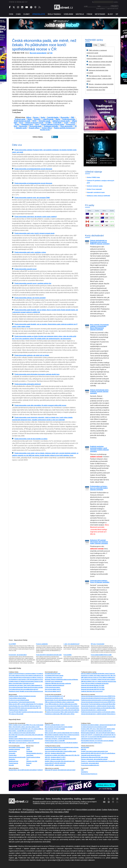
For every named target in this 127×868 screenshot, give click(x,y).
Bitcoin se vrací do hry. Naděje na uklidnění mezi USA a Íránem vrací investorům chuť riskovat (62, 706)
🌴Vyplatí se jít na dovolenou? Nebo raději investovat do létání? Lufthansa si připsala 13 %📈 (62, 712)
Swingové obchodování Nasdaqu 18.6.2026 (93, 685)
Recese (36, 117)
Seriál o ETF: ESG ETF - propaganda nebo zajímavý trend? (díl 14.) (98, 735)
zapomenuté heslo (113, 9)
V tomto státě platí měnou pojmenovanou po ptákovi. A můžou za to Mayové (26, 678)
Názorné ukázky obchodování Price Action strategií (59, 727)
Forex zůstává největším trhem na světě (101, 655)
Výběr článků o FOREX (61, 812)
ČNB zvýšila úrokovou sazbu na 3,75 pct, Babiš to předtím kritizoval (99, 678)
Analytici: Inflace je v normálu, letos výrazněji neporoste (60, 761)
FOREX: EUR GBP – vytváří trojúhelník (55, 765)
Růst (15, 126)
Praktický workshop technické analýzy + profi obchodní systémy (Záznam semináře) (99, 449)
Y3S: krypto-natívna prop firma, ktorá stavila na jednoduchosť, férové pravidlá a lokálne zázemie (26, 676)
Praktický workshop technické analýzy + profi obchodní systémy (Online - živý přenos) (99, 700)
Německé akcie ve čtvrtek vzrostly (54, 698)
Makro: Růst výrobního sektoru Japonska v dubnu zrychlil (24, 727)
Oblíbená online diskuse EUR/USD (98, 196)
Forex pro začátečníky (42, 644)
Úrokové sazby (20, 119)
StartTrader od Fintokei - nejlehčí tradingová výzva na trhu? (61, 739)
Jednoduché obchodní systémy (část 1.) (92, 743)
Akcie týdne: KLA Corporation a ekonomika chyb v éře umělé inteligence (62, 710)
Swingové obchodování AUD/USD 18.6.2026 (93, 689)
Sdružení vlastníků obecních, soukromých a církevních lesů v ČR (35, 753)
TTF (27, 759)
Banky (30, 119)
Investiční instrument (14, 749)
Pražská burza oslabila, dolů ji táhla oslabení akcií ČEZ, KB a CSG (98, 676)
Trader (28, 749)
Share (54, 137)
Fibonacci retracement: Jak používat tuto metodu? (94, 759)
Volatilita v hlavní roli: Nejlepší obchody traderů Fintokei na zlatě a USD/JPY (26, 681)
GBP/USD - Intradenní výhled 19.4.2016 (55, 757)
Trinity (66, 123)
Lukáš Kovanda (48, 119)
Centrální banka (53, 117)
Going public (12, 753)
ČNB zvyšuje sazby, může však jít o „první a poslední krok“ (24, 743)
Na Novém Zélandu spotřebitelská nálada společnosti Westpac (61, 680)
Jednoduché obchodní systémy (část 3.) (92, 739)
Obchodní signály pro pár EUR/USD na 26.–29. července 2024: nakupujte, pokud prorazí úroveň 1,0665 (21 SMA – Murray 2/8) (26, 729)
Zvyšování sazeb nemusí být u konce (91, 755)
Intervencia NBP (13, 737)
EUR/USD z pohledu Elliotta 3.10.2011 (55, 725)
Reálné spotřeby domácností (64, 128)
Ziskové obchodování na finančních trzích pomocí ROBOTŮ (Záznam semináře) (100, 242)
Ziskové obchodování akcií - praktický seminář (94, 710)
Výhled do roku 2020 (32, 761)
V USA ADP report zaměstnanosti (54, 681)
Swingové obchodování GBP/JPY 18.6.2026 (93, 687)
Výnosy (28, 747)
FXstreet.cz (30, 810)
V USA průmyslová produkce (52, 687)
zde (16, 858)
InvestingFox (84, 772)
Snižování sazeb (44, 121)
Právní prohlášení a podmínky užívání (88, 810)
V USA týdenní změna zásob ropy (54, 678)
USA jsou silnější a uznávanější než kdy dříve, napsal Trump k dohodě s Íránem (99, 674)
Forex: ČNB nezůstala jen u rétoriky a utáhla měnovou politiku (61, 704)
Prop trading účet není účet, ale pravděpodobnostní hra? (23, 689)
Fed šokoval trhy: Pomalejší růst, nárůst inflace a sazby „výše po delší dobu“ (99, 78)
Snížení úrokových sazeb (34, 123)
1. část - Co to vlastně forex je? (71, 644)
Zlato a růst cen (49, 731)
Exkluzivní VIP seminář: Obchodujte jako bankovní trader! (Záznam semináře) (99, 542)
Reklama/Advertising (42, 812)
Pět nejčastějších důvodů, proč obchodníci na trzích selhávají (97, 741)
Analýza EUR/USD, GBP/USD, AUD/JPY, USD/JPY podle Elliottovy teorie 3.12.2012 (99, 753)
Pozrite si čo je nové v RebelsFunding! (19, 700)
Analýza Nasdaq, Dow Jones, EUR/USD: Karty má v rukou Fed (25, 706)
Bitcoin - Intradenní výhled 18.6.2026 (101, 84)
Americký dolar (13, 751)
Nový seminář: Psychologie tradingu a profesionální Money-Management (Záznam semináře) (99, 327)
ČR (76, 126)
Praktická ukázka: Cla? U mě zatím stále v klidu (57, 737)
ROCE (34, 121)
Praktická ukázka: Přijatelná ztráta (18, 710)
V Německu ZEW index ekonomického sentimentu (58, 683)
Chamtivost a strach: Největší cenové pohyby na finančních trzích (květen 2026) (26, 691)
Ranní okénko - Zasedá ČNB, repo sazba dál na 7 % (22, 731)
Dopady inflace (34, 128)
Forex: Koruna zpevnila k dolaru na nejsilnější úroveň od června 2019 (62, 747)
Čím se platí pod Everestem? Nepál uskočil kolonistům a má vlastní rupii (26, 687)
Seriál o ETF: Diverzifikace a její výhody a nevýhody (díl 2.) (96, 731)
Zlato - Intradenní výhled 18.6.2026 (100, 62)
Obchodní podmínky (27, 812)
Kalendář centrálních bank (96, 192)
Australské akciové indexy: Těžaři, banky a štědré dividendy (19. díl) (26, 685)
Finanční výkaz (13, 755)
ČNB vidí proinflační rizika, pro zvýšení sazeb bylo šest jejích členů (99, 681)
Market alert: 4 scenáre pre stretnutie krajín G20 (21, 741)
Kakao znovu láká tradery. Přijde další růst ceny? (22, 683)
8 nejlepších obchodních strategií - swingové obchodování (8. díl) (98, 725)
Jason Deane (30, 755)
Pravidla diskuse (14, 812)
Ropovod (29, 763)
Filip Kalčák (29, 751)
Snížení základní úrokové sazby (53, 124)
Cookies (105, 810)
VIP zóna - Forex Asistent (98, 644)
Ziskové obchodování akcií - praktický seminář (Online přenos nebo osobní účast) (99, 714)
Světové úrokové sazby (95, 186)
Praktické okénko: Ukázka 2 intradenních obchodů (22, 696)
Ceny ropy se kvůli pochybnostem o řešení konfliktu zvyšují (60, 751)
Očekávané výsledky (51, 126)
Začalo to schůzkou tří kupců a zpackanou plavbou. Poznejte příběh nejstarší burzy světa (26, 674)
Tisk (51, 53)
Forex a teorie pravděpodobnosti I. (90, 765)
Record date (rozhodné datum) (17, 747)
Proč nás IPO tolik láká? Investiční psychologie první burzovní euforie (26, 712)
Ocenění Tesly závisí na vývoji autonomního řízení (94, 751)
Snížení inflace (47, 128)
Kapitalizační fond (13, 761)
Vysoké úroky (45, 130)
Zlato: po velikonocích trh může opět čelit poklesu (22, 733)
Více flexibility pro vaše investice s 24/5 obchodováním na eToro (26, 680)
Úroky (17, 124)
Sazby (43, 117)
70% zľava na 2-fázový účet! (16, 714)
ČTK (59, 860)
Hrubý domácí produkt (22, 121)
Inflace (29, 117)
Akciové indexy (85, 747)
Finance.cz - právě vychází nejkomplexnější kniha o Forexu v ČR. (98, 761)
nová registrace (101, 9)
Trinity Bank (57, 123)
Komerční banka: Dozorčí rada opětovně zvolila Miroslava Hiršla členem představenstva (62, 700)
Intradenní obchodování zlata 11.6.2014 (55, 749)
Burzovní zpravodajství (38, 53)
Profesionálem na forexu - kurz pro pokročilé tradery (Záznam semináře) (99, 488)
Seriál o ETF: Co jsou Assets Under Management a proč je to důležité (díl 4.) (99, 737)
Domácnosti (71, 124)
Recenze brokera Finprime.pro (89, 774)
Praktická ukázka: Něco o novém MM (55, 741)
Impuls (73, 123)
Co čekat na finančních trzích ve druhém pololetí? (94, 727)
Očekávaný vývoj (27, 124)
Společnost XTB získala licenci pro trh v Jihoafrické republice (61, 743)
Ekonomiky (23, 126)
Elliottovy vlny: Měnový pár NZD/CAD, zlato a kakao (95, 757)
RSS (52, 812)
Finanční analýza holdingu (33, 757)
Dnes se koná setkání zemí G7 (53, 689)
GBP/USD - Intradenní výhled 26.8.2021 (55, 753)
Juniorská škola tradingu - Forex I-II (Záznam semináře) (100, 581)
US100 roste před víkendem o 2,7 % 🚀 (55, 696)
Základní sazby (21, 128)
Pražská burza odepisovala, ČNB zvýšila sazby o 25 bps (60, 714)
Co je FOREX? (12, 644)
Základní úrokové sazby (61, 121)
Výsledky (37, 119)
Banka (58, 119)
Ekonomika (65, 117)
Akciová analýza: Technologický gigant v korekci (22, 702)
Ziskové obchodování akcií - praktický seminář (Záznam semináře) (100, 392)
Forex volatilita (67, 655)
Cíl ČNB (48, 123)
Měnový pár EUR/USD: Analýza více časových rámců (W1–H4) (25, 708)
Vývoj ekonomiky (66, 126)
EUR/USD (83, 749)
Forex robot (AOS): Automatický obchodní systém (49, 655)
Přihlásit (115, 6)
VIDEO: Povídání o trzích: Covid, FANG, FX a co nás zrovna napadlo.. (26, 725)
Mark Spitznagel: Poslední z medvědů (55, 729)
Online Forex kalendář (94, 189)
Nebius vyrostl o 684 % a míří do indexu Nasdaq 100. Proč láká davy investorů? (26, 704)
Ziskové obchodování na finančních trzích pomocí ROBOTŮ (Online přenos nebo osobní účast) (99, 696)
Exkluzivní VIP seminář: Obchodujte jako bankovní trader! (60, 770)
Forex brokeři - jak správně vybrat (18, 655)
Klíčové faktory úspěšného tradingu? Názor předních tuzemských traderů (62, 735)
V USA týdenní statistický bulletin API (55, 685)
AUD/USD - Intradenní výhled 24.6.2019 (55, 759)
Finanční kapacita (13, 763)
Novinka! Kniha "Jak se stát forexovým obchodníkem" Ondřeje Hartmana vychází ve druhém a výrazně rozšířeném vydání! (26, 770)
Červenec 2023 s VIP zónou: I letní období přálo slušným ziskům (98, 729)
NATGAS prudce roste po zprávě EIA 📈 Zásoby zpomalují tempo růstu (62, 708)
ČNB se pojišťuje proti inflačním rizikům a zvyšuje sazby (60, 702)
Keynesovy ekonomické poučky (17, 757)
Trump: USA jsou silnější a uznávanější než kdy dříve (95, 683)
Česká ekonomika (69, 119)
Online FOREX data (93, 177)
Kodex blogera (113, 810)
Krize (21, 123)
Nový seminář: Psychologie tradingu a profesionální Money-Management (99, 708)
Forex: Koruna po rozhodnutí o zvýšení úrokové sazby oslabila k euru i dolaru (99, 680)
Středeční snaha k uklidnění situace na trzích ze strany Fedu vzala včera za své (26, 739)
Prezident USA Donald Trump (53, 674)
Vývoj (37, 124)
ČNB (72, 117)
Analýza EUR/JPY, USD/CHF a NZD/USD (55, 763)
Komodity (11, 765)
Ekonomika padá (35, 126)
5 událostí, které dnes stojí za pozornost (92, 691)
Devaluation (12, 759)
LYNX (82, 770)
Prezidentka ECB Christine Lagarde (54, 676)
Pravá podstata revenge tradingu (17, 698)
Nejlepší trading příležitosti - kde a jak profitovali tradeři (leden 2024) (99, 733)
